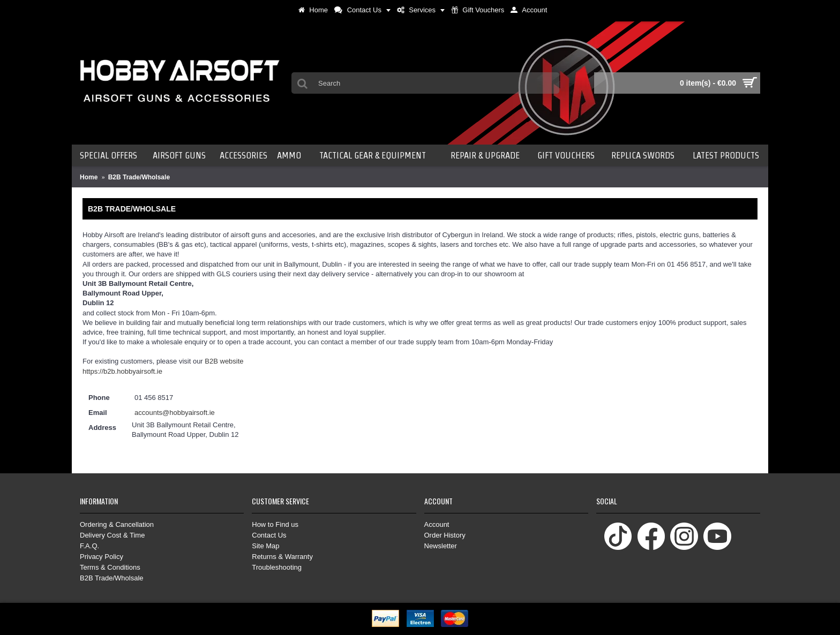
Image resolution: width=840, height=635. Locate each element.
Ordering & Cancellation (117, 524)
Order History (445, 535)
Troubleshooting (277, 567)
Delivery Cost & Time (112, 535)
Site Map (265, 546)
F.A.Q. (89, 546)
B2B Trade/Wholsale (112, 578)
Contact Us (269, 535)
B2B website (224, 361)
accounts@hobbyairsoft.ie (175, 413)
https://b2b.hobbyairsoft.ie (122, 371)
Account (437, 524)
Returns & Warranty (282, 557)
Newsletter (441, 546)
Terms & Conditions (110, 567)
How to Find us (275, 524)
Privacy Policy (102, 557)
